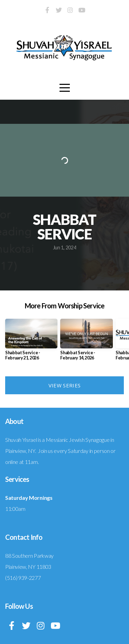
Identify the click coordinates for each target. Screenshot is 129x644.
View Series (64, 385)
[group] (31, 342)
